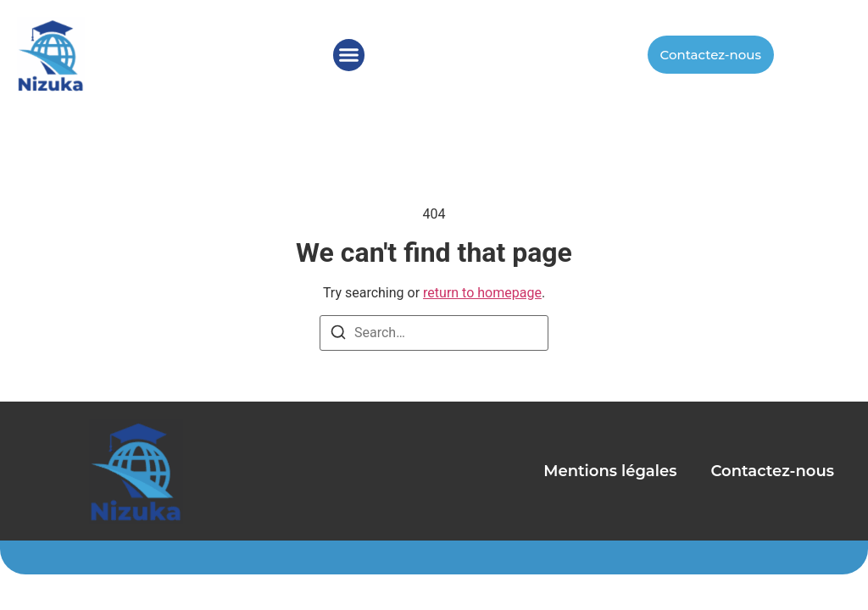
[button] (349, 55)
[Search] (338, 335)
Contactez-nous (772, 471)
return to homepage (482, 293)
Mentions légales (610, 471)
